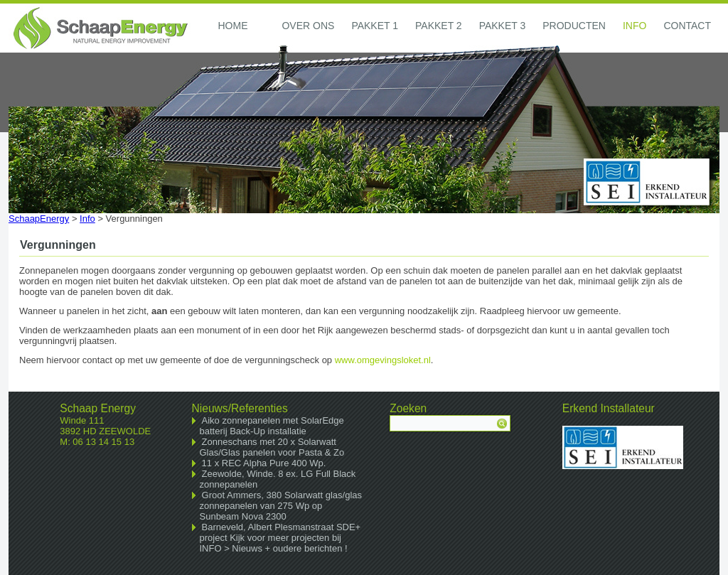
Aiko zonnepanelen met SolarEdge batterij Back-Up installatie (272, 426)
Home (232, 26)
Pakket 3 (503, 26)
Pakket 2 (439, 26)
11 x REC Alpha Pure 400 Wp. (264, 463)
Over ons (308, 26)
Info (635, 26)
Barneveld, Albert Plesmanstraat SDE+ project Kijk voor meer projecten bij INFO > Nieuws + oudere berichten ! (280, 538)
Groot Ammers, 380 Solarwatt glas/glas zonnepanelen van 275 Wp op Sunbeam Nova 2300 (281, 506)
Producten (574, 26)
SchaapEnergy (39, 219)
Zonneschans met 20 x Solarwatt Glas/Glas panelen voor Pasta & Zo (272, 447)
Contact (687, 26)
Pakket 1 (375, 26)
